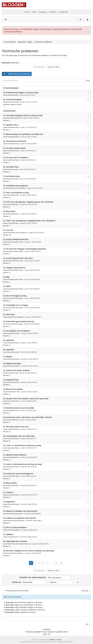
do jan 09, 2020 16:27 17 (28, 439)
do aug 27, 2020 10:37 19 (29, 429)
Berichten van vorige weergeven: (46, 577)
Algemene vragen (16, 105)
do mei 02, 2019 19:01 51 (30, 530)
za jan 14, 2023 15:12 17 (28, 151)
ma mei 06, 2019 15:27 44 (29, 495)
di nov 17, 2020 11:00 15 (28, 420)
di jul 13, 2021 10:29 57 (28, 95)
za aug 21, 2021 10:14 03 (29, 223)
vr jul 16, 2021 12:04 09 (32, 261)
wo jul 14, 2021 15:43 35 (32, 280)
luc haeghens (20, 317)
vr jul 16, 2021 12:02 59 (32, 270)
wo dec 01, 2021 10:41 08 (29, 205)
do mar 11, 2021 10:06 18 (29, 343)
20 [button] (56, 563)
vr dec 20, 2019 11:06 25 (28, 467)
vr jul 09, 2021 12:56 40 (32, 308)
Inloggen (42, 12)
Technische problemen (20, 51)
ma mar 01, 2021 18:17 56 (30, 366)
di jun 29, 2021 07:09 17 (33, 317)
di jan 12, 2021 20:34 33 (29, 382)
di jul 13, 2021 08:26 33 (32, 289)
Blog (34, 12)
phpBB (38, 632)
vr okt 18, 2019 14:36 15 (28, 476)
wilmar (17, 333)
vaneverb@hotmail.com (23, 544)
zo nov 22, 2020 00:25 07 (28, 410)
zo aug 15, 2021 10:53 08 (33, 242)
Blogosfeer (64, 12)
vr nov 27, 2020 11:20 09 (28, 401)
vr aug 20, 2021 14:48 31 (36, 233)
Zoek (88, 81)
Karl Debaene (20, 521)
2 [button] (35, 563)
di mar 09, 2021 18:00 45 (29, 352)
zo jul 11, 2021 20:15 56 (32, 298)
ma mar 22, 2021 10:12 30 (30, 333)
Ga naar (86, 591)
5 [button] (47, 563)
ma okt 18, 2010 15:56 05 (29, 144)
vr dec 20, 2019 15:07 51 (28, 448)
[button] (61, 563)
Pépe (17, 95)
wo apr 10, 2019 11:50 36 (40, 544)
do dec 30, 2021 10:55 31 (29, 195)
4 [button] (43, 563)
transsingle (19, 324)
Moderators (15, 63)
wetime (18, 382)
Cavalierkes (19, 553)
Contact (59, 640)
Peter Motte (19, 242)
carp (17, 169)
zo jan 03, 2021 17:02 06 (29, 392)
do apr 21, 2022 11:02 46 (35, 188)
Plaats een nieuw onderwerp (16, 74)
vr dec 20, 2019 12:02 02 (29, 457)
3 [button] (39, 563)
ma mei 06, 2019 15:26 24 (29, 504)
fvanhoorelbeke (20, 188)
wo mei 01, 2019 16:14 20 (28, 537)
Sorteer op (30, 582)
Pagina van (53, 67)
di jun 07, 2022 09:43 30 (28, 179)
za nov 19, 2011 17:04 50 (28, 137)
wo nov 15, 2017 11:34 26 (29, 102)
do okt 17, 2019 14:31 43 (28, 127)
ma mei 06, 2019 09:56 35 (32, 514)
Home (27, 12)
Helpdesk (52, 640)
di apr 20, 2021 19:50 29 (32, 324)
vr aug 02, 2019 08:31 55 (28, 486)
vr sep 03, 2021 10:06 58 (28, 214)
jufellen (18, 530)
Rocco (17, 457)
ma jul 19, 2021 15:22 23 (32, 251)
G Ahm (18, 392)
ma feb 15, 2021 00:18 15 (28, 373)
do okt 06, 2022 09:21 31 (28, 160)
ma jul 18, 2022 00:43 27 (28, 169)
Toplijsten (53, 12)
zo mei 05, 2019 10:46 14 (34, 521)
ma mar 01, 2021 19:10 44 (30, 359)
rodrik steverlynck (21, 233)
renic (17, 373)
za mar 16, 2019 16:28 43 (33, 553)
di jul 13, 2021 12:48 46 (32, 118)
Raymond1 (19, 118)
